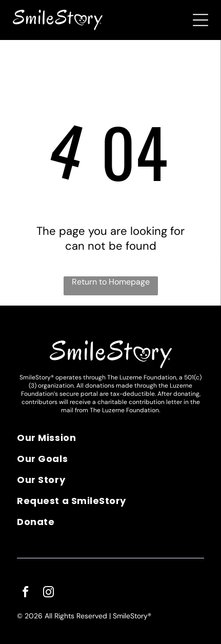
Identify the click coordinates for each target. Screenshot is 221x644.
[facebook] (25, 593)
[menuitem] (110, 441)
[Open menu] (200, 20)
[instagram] (48, 593)
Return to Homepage (111, 282)
